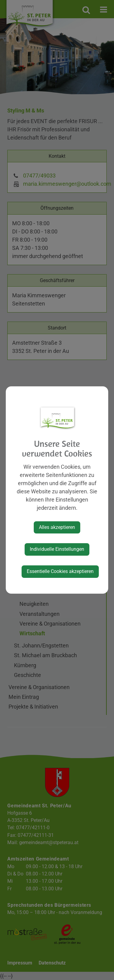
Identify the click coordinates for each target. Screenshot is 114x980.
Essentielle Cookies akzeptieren (60, 571)
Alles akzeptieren (57, 527)
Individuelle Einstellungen (57, 549)
